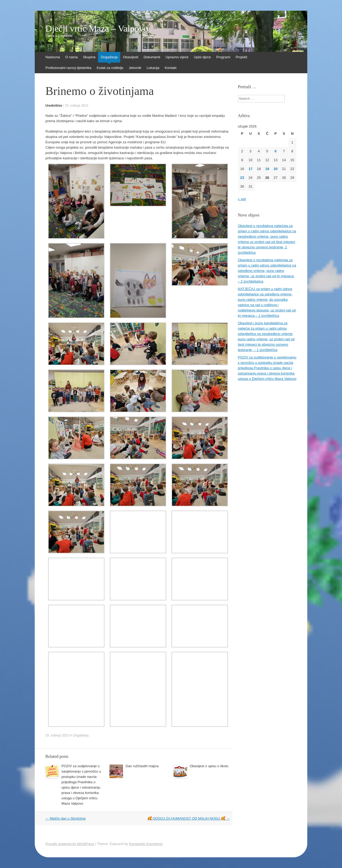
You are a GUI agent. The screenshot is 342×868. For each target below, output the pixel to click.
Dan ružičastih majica (142, 766)
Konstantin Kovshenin (146, 844)
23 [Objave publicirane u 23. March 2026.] (242, 178)
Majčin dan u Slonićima (65, 818)
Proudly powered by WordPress (70, 844)
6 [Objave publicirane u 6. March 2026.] (276, 151)
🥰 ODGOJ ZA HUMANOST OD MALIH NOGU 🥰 (189, 818)
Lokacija (153, 68)
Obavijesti (131, 57)
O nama (71, 57)
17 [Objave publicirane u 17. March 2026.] (250, 169)
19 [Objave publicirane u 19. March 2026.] (267, 169)
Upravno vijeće (177, 57)
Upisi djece (203, 57)
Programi (223, 57)
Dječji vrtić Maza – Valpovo (97, 29)
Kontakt (170, 68)
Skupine (89, 57)
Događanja (109, 57)
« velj (242, 199)
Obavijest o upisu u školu (209, 766)
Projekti (241, 57)
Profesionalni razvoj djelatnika (68, 68)
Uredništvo (54, 106)
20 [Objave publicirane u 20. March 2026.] (275, 169)
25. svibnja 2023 (77, 106)
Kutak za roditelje (110, 68)
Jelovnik (135, 68)
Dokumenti (152, 57)
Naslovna (53, 57)
